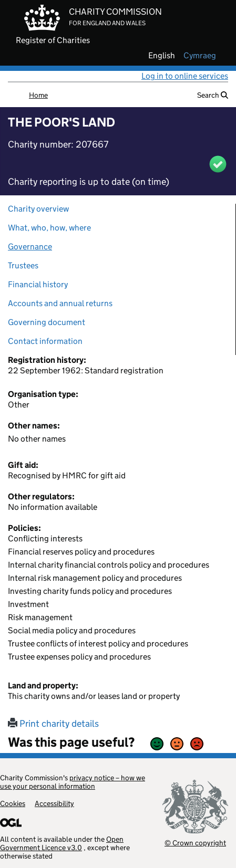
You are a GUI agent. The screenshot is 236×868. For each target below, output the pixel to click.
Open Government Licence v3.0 (62, 843)
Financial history (38, 284)
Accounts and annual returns (60, 303)
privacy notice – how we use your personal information (73, 782)
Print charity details (53, 724)
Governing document (47, 322)
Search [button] (213, 95)
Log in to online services (185, 76)
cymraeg (200, 56)
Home (38, 95)
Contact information (45, 341)
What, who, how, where (49, 228)
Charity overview (38, 209)
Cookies (13, 803)
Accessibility (54, 803)
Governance (30, 247)
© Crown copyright (195, 843)
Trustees (23, 265)
